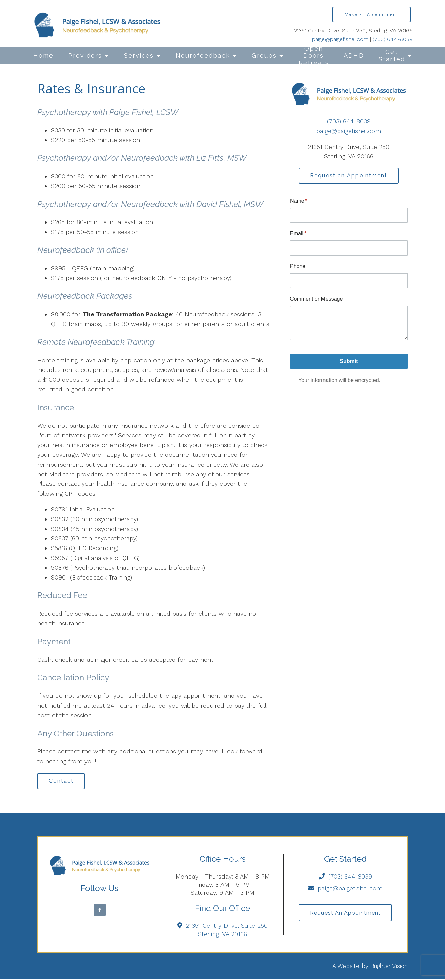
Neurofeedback (203, 55)
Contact (62, 781)
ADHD (354, 55)
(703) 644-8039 (393, 39)
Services (139, 55)
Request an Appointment (349, 176)
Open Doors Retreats (314, 56)
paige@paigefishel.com (340, 39)
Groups (264, 55)
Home (43, 55)
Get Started (392, 55)
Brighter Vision (388, 966)
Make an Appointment (371, 14)
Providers (85, 55)
